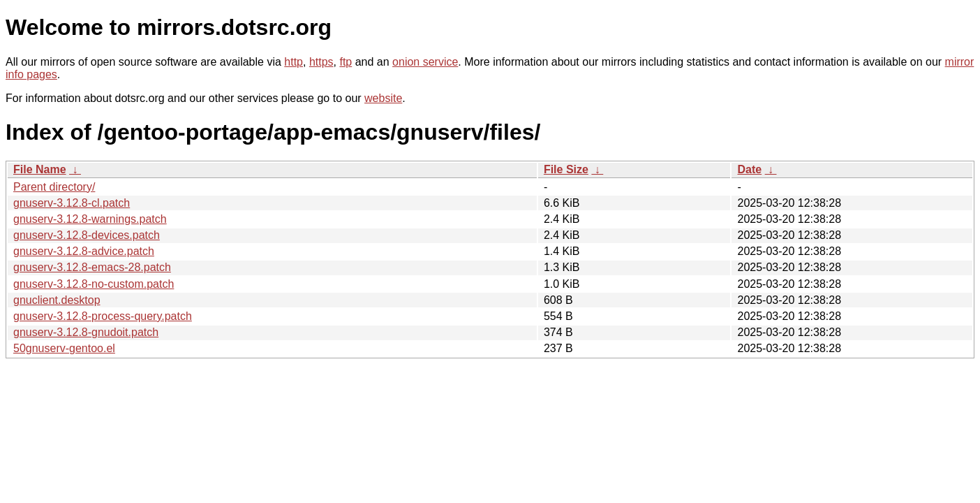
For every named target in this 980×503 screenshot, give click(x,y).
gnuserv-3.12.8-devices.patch (87, 235)
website (383, 98)
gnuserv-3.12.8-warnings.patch (90, 219)
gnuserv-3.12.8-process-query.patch (103, 316)
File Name (40, 169)
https (321, 62)
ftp (346, 62)
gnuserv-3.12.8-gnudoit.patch (86, 332)
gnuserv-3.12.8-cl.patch (72, 203)
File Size (566, 169)
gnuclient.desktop (57, 300)
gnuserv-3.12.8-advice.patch (84, 251)
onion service (425, 62)
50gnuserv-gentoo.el (64, 348)
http (294, 62)
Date (749, 169)
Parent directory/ (54, 187)
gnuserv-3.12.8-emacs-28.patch (92, 267)
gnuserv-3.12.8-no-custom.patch (94, 284)
